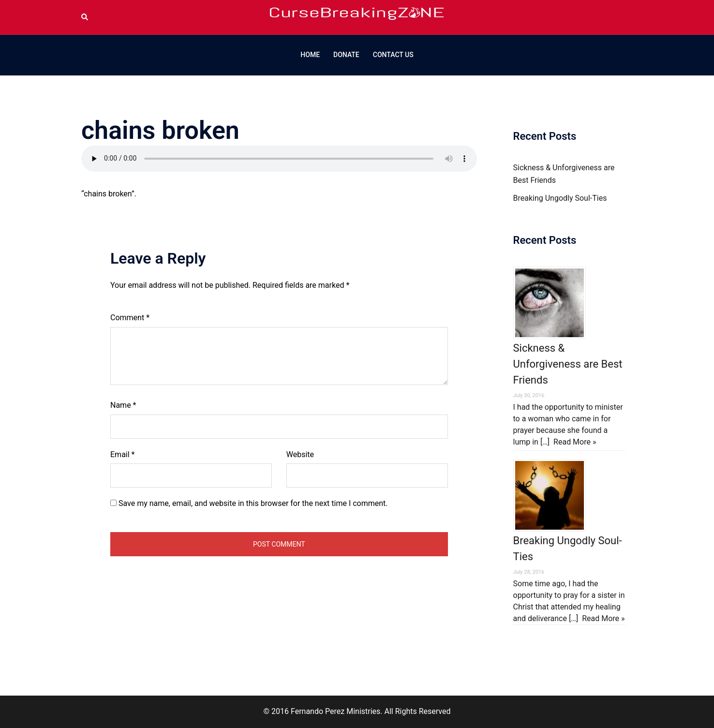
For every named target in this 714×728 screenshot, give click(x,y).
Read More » (575, 442)
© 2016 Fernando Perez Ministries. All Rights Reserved (357, 711)
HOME (310, 55)
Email (122, 454)
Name (123, 405)
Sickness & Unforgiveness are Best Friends (568, 364)
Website (300, 454)
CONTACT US (393, 55)
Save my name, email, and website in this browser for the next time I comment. (253, 503)
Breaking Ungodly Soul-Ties (560, 198)
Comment (130, 318)
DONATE (346, 55)
